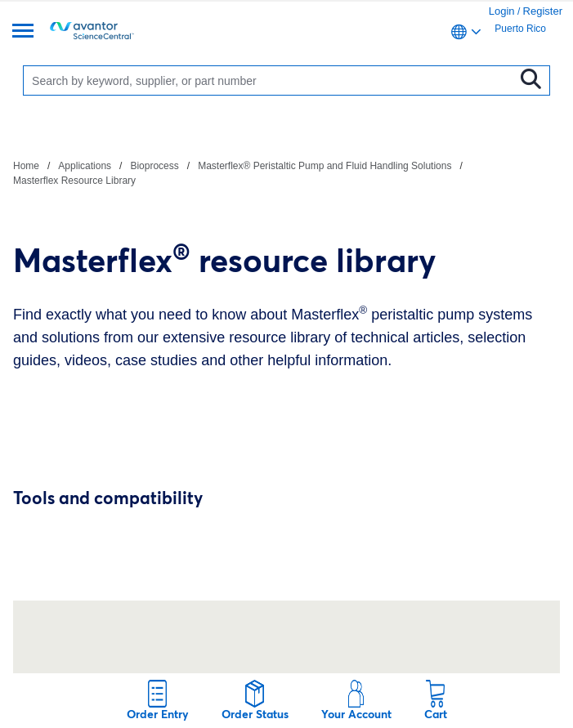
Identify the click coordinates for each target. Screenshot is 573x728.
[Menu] (23, 32)
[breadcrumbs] (286, 172)
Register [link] (543, 11)
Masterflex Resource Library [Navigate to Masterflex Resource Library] (74, 181)
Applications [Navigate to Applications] (85, 166)
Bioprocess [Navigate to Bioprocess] (154, 166)
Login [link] (502, 11)
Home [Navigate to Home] (26, 166)
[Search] (272, 80)
